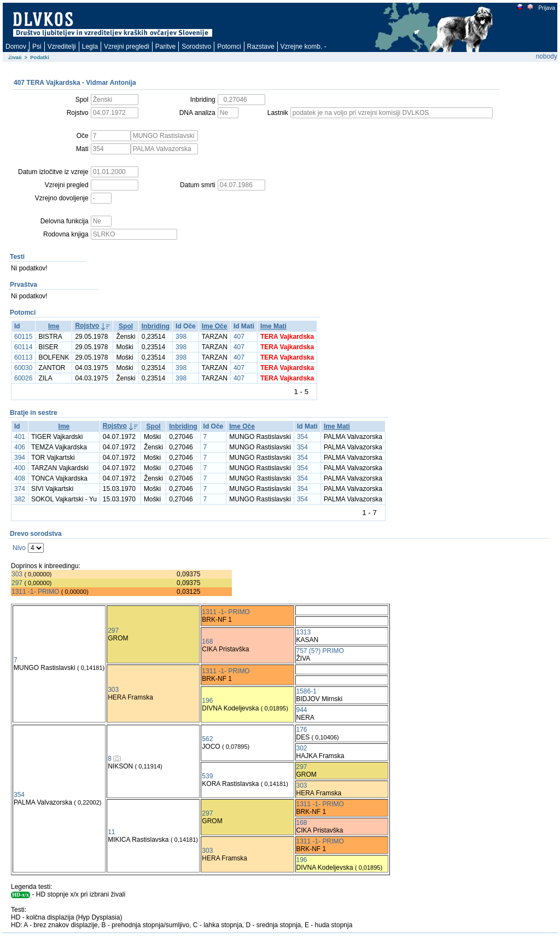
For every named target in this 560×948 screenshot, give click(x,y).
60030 (23, 368)
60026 (23, 378)
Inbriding (156, 326)
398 (181, 337)
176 (302, 730)
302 (302, 748)
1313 (304, 632)
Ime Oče (215, 326)
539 (207, 776)
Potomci (229, 47)
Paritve (165, 47)
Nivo (19, 548)
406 (20, 447)
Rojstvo (87, 326)
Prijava (546, 8)
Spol (126, 326)
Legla (90, 47)
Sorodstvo (196, 47)
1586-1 (307, 691)
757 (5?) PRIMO (320, 651)
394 (20, 458)
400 (20, 468)
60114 (23, 347)
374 (20, 489)
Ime (54, 326)
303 (17, 574)
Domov (16, 47)
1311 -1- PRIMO (35, 592)
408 (20, 478)
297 (17, 583)
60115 (23, 337)
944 (302, 710)
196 (207, 701)
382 (20, 499)
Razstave (261, 47)
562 (207, 739)
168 (207, 641)
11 (111, 832)
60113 (23, 357)
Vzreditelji (62, 47)
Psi (37, 47)
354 (302, 437)
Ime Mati (273, 326)
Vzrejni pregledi (127, 47)
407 (239, 337)
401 (20, 437)
